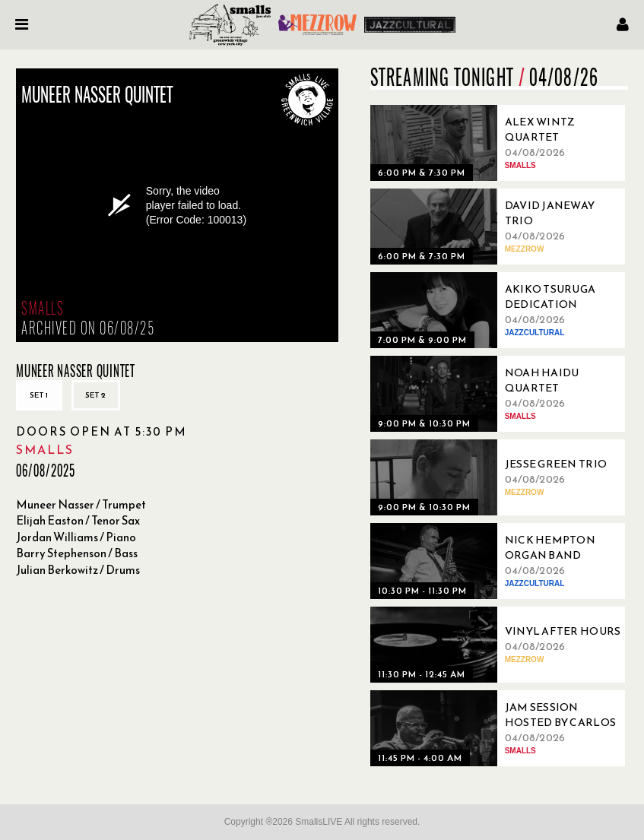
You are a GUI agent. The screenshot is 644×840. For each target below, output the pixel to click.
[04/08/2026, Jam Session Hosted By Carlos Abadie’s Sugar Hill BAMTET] (500, 728)
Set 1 (39, 395)
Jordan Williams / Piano (76, 537)
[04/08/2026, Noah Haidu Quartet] (500, 394)
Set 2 (96, 395)
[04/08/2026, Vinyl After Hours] (500, 645)
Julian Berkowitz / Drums (78, 570)
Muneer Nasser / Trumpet (81, 504)
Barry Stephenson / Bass (77, 553)
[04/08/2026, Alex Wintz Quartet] (500, 143)
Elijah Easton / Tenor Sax (78, 520)
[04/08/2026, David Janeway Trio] (500, 227)
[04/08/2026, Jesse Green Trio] (500, 477)
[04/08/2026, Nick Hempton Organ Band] (500, 561)
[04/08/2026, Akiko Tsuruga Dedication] (500, 310)
